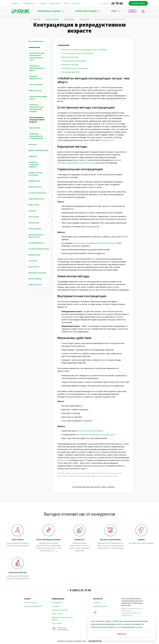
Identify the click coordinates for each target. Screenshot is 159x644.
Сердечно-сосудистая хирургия (33, 164)
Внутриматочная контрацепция (75, 68)
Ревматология (35, 187)
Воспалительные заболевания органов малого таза (37, 56)
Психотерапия (35, 229)
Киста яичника (36, 84)
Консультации (69, 19)
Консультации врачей (33, 606)
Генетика (33, 261)
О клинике (56, 606)
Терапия (32, 211)
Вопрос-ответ (55, 3)
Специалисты (29, 3)
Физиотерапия (35, 279)
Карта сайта (57, 623)
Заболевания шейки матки (38, 98)
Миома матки (35, 90)
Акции (132, 11)
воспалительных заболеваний (90, 431)
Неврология (34, 205)
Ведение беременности (36, 77)
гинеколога (64, 460)
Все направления (36, 41)
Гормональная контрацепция (74, 61)
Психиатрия (34, 223)
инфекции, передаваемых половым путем (94, 243)
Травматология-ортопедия (36, 174)
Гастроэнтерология (37, 193)
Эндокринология (36, 199)
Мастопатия (35, 128)
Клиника (15, 3)
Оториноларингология (39, 249)
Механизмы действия (71, 72)
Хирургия (33, 156)
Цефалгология (35, 285)
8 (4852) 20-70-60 (80, 590)
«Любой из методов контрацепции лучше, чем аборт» (84, 50)
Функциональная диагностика (36, 236)
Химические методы (70, 65)
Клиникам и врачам (60, 610)
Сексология (33, 217)
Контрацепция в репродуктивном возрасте (110, 19)
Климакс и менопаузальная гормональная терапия (37, 108)
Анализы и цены (31, 602)
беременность (108, 140)
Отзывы (43, 3)
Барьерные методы (70, 57)
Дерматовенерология (38, 150)
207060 (111, 3)
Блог (66, 3)
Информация (58, 599)
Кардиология (34, 181)
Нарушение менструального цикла (37, 68)
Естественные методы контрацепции (77, 53)
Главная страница (52, 19)
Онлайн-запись (138, 3)
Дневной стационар (37, 273)
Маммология (34, 255)
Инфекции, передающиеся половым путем (36, 136)
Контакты (76, 3)
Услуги (27, 599)
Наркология (34, 267)
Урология (33, 144)
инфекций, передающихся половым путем (75, 163)
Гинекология (84, 19)
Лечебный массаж (36, 243)
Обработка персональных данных (62, 618)
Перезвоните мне (100, 606)
